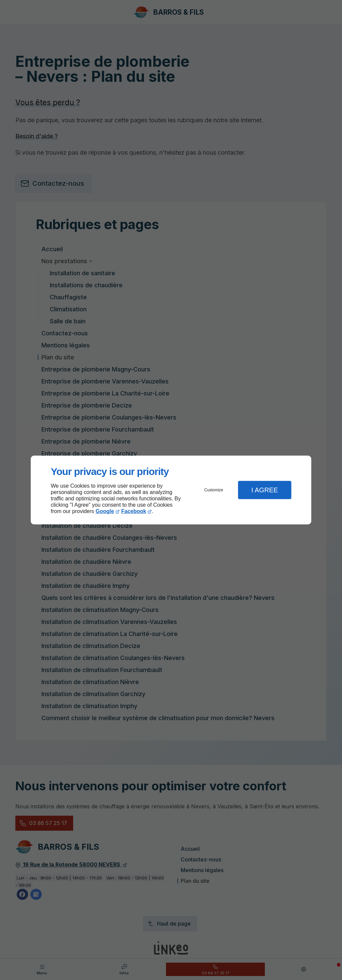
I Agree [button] (265, 490)
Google (105, 511)
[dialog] (171, 490)
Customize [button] (214, 490)
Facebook (134, 511)
